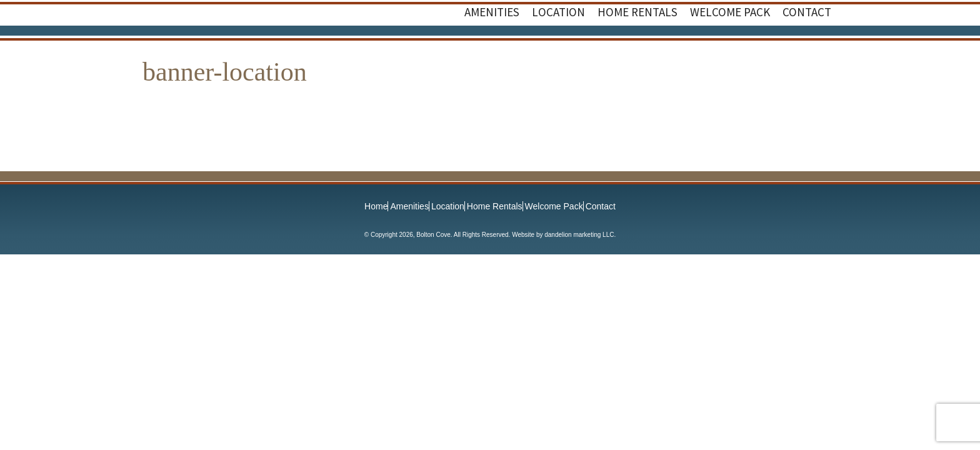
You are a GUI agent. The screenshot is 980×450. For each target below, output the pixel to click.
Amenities (409, 206)
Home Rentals (495, 206)
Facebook (794, 51)
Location (448, 206)
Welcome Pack (554, 206)
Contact (601, 206)
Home (376, 206)
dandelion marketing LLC (579, 235)
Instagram (819, 51)
